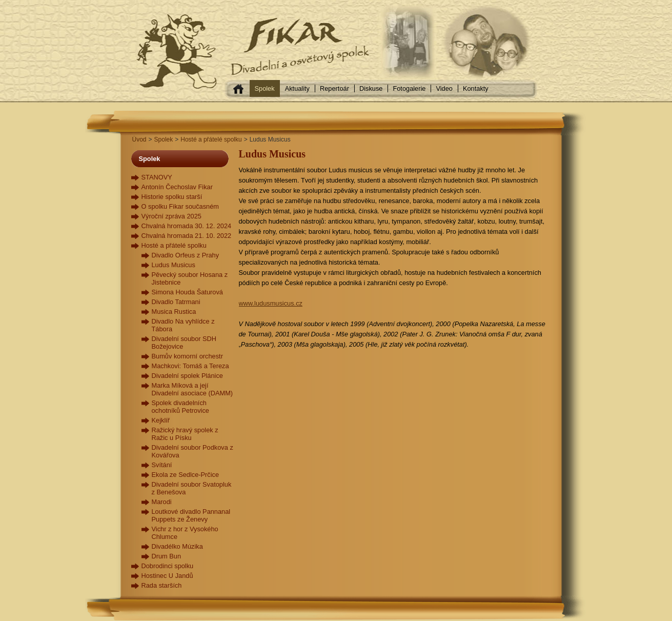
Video (444, 88)
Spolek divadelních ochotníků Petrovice (180, 407)
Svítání (162, 465)
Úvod (139, 139)
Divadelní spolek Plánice (187, 376)
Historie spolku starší (172, 197)
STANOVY (157, 177)
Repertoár (334, 88)
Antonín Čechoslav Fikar (177, 187)
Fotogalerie (409, 88)
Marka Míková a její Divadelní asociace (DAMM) (192, 389)
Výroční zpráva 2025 (171, 216)
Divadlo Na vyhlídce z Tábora (183, 325)
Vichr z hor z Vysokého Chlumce (185, 533)
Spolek (265, 88)
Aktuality (297, 88)
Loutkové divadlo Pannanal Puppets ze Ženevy (191, 515)
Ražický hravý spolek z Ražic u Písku (185, 434)
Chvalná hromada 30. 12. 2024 (187, 226)
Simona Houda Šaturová (187, 292)
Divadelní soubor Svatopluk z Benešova (192, 488)
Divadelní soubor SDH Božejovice (184, 343)
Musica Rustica (174, 312)
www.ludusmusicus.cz (271, 303)
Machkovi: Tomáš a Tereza (190, 366)
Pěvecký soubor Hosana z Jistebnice (190, 278)
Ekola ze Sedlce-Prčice (186, 475)
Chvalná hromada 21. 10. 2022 (187, 236)
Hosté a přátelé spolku (211, 139)
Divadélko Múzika (177, 546)
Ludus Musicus (174, 265)
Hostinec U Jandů (167, 576)
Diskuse (371, 88)
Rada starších (162, 585)
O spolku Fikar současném (180, 206)
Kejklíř (161, 420)
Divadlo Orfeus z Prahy (186, 255)
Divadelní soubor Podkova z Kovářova (192, 451)
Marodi (162, 502)
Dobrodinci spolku (168, 566)
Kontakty (476, 88)
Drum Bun (167, 556)
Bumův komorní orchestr (187, 356)
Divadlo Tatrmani (176, 302)
